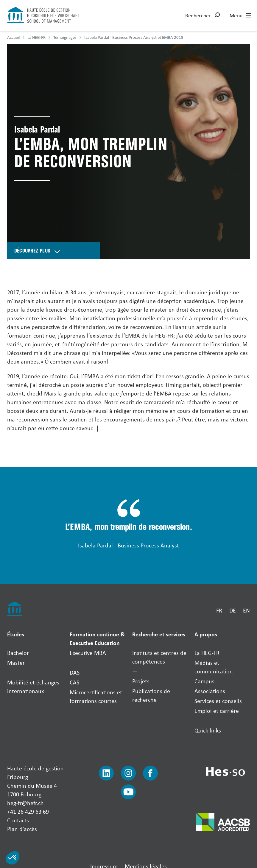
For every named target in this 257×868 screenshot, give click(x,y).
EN (246, 610)
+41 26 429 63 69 (28, 811)
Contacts (18, 820)
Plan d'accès (22, 829)
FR (219, 610)
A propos (206, 634)
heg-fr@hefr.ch (25, 803)
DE (233, 610)
